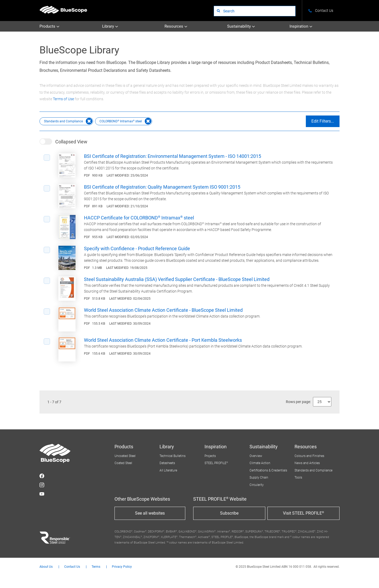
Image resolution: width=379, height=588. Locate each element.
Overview (256, 456)
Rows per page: (298, 402)
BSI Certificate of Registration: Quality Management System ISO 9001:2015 (162, 187)
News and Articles (307, 463)
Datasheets (167, 463)
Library (110, 26)
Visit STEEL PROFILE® (303, 513)
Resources (176, 26)
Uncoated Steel (125, 456)
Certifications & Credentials (268, 470)
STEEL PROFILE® (216, 463)
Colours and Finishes (309, 456)
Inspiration (301, 26)
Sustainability (241, 26)
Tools (298, 478)
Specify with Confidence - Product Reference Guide (137, 248)
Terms (96, 567)
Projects (210, 456)
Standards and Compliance (313, 470)
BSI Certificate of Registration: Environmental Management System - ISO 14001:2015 (173, 156)
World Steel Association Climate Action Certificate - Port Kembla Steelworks (163, 340)
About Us (46, 567)
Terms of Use (63, 99)
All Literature (168, 470)
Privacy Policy (122, 567)
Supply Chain (259, 478)
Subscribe (229, 513)
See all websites (150, 513)
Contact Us (72, 567)
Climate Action (260, 463)
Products (49, 26)
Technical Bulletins (173, 456)
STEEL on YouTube (42, 494)
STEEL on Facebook (42, 476)
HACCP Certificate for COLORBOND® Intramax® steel (139, 218)
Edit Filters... (323, 121)
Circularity (257, 485)
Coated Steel (123, 463)
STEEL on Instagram (42, 485)
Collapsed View (71, 142)
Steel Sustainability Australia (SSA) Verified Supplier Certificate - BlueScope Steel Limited (177, 279)
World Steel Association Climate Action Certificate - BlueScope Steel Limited (163, 310)
